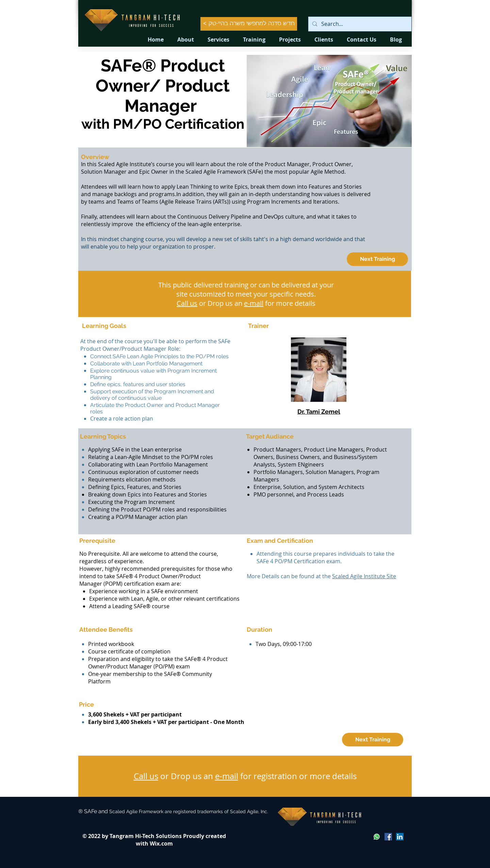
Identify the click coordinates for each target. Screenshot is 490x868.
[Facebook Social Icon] (388, 837)
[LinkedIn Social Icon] (400, 837)
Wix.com (161, 843)
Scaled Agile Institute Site (364, 576)
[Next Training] (377, 259)
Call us (187, 303)
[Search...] (359, 24)
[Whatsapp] (377, 837)
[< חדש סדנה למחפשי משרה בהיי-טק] (249, 24)
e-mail (254, 303)
